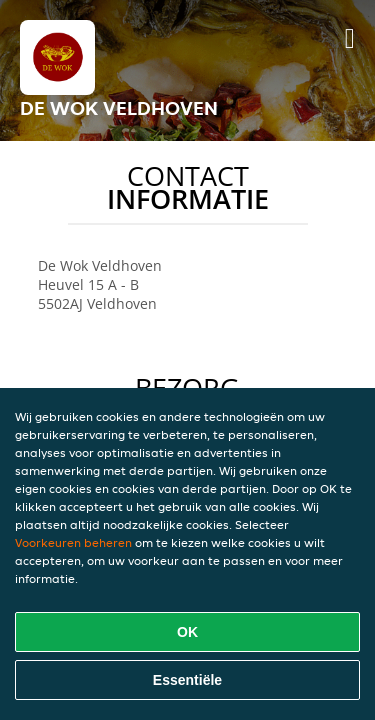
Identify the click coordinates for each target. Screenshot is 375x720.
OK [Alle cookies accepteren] (187, 632)
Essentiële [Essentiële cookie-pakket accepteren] (187, 680)
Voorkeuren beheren (73, 542)
